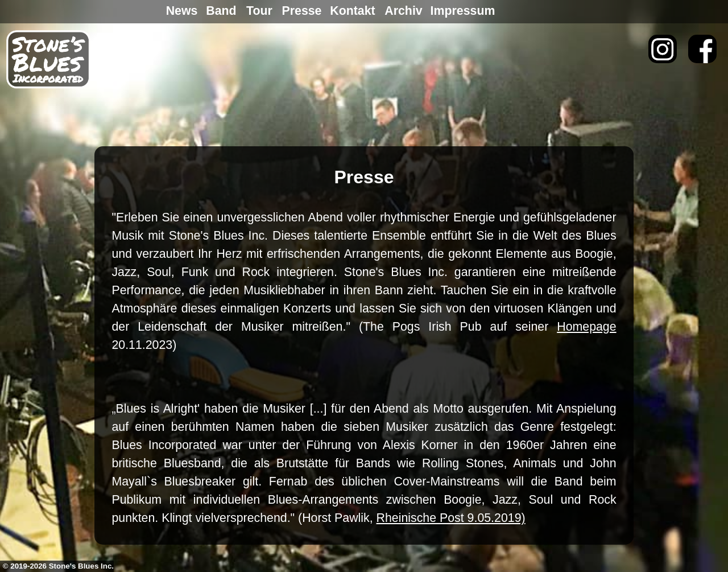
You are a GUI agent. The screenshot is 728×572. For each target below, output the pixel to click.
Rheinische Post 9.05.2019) (451, 518)
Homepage (586, 327)
